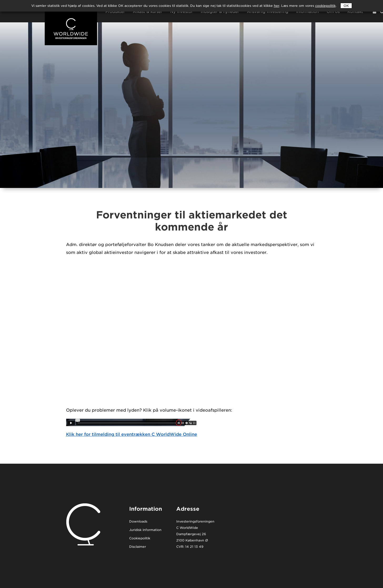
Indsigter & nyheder (220, 12)
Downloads (138, 522)
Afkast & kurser (148, 12)
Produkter (115, 12)
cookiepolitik (325, 6)
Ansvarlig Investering (268, 12)
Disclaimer (138, 547)
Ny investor (182, 12)
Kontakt (355, 12)
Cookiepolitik (140, 538)
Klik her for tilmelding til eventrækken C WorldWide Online (132, 434)
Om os (333, 12)
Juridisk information (145, 530)
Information (308, 12)
